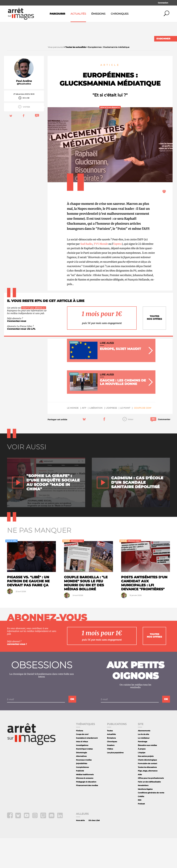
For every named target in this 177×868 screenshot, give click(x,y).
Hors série (80, 850)
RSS (140, 830)
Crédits (141, 826)
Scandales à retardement (87, 768)
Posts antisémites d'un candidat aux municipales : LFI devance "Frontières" (144, 613)
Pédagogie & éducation (86, 812)
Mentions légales (145, 819)
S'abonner (163, 39)
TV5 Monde (101, 274)
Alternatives (81, 786)
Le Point (125, 438)
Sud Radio (86, 274)
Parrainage (143, 772)
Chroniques (120, 14)
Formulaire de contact (147, 794)
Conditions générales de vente (151, 823)
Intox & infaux (82, 772)
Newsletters (143, 815)
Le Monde (73, 438)
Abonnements (144, 761)
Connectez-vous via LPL (21, 359)
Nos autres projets (146, 786)
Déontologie (82, 782)
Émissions (98, 14)
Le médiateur (144, 768)
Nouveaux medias (84, 790)
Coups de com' (143, 438)
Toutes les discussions (147, 797)
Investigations (82, 775)
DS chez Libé (94, 850)
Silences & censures (85, 808)
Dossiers (111, 775)
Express (118, 274)
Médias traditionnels (85, 804)
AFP (84, 438)
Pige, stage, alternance (148, 801)
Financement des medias (87, 815)
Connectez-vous (17, 351)
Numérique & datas (84, 779)
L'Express (111, 438)
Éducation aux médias (147, 775)
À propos (142, 779)
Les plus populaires (115, 782)
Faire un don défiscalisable (149, 812)
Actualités (78, 14)
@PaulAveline (24, 114)
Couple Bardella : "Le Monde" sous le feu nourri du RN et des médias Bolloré (86, 613)
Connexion (163, 3)
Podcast (141, 834)
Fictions (80, 761)
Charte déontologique (147, 790)
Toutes (110, 761)
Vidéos (110, 779)
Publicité (80, 801)
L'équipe (142, 782)
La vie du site (143, 764)
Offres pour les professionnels (151, 808)
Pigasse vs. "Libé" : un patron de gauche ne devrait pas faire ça (28, 611)
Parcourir (57, 14)
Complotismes (82, 797)
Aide (140, 804)
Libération (96, 438)
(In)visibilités (82, 794)
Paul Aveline (24, 111)
